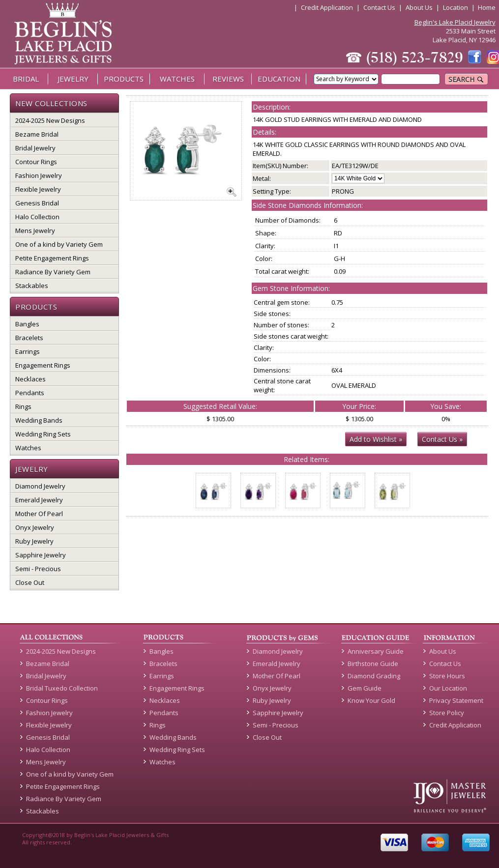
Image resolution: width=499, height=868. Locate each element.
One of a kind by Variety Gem (59, 244)
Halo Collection (37, 217)
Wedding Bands (39, 420)
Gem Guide (365, 688)
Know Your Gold (371, 700)
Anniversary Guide (376, 651)
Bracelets (29, 338)
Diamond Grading (374, 676)
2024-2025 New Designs (50, 120)
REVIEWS (228, 79)
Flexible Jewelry (38, 189)
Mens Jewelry (35, 231)
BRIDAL (26, 79)
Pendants (30, 393)
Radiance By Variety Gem (53, 272)
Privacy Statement (456, 700)
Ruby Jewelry (34, 541)
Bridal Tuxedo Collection (62, 688)
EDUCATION (279, 79)
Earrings (28, 351)
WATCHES (177, 79)
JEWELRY (73, 79)
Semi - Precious (38, 569)
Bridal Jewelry (35, 148)
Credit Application (327, 7)
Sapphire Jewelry (41, 555)
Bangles (27, 324)
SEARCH (466, 79)
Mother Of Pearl (39, 514)
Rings (23, 406)
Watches (28, 448)
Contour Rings (36, 162)
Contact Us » (442, 439)
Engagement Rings (43, 365)
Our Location (448, 688)
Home (487, 7)
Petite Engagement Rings (52, 258)
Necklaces (30, 379)
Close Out (30, 582)
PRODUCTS (124, 79)
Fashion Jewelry (39, 175)
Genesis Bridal (37, 203)
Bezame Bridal (37, 134)
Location (455, 7)
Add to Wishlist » (376, 439)
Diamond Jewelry (40, 486)
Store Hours (447, 676)
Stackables (32, 286)
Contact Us (379, 7)
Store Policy (447, 713)
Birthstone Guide (373, 664)
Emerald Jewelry (39, 500)
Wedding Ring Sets (43, 434)
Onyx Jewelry (35, 527)
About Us (419, 7)
